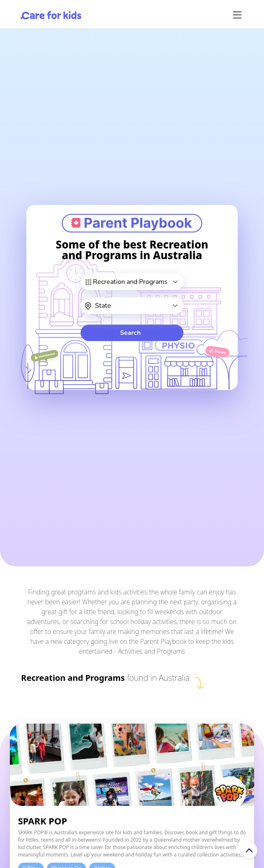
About (30, 855)
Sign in (130, 855)
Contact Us (80, 855)
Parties (102, 753)
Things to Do (67, 753)
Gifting (31, 753)
